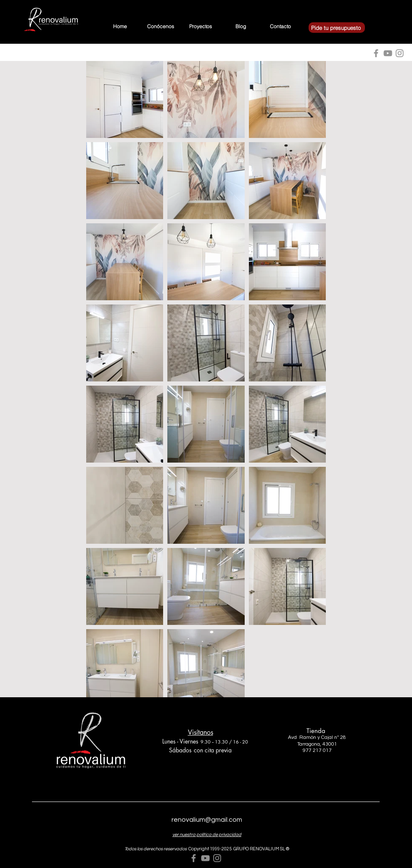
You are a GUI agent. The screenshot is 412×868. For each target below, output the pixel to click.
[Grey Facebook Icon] (194, 858)
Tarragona (309, 744)
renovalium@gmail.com (207, 820)
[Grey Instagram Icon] (217, 858)
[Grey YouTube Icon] (205, 858)
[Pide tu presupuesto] (337, 28)
